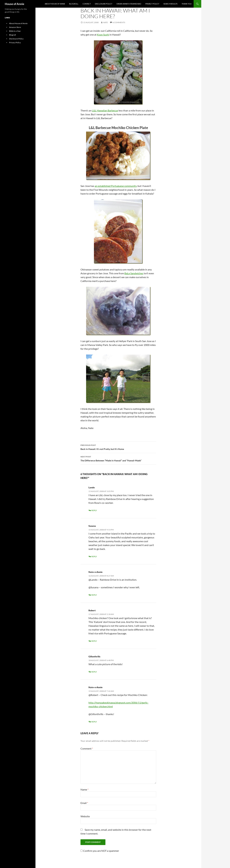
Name (84, 789)
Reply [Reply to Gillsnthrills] (94, 672)
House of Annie (15, 4)
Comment (87, 748)
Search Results (170, 4)
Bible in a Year (15, 31)
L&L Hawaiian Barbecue (105, 110)
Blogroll (74, 4)
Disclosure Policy (104, 4)
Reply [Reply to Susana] (94, 556)
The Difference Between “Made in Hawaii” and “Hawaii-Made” (118, 458)
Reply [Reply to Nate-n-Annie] (94, 595)
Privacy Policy (152, 4)
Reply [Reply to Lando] (94, 510)
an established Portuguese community (116, 186)
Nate (105, 22)
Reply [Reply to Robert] (94, 641)
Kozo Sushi (103, 35)
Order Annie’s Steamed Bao (129, 4)
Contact (87, 4)
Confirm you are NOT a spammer (100, 851)
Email (84, 803)
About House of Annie (55, 4)
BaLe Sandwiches (134, 273)
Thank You (187, 4)
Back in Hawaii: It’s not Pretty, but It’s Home (118, 447)
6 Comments (119, 22)
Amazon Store (15, 27)
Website (85, 816)
